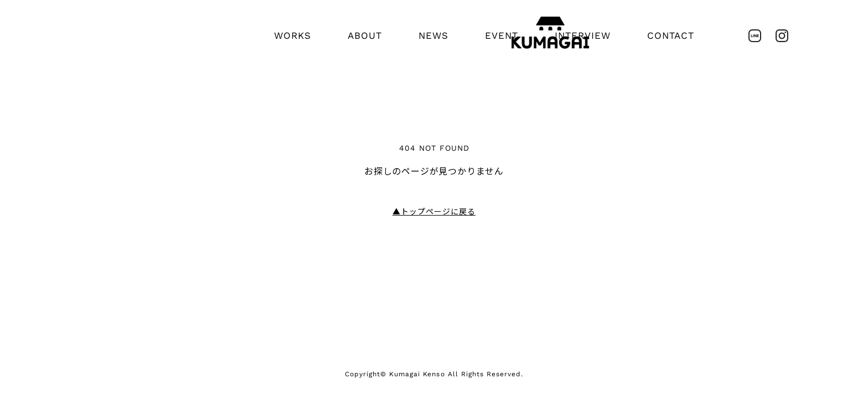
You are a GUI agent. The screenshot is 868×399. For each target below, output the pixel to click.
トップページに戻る (434, 212)
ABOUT (365, 35)
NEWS (433, 35)
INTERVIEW (583, 35)
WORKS (293, 35)
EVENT (502, 35)
